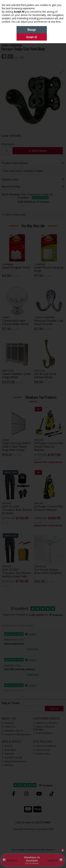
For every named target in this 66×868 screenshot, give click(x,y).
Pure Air (7, 746)
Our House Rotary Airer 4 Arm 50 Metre (48, 571)
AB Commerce (48, 850)
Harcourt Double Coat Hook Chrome (49, 322)
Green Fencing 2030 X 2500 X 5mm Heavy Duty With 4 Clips (16, 446)
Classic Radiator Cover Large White (17, 375)
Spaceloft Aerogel (12, 758)
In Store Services (43, 733)
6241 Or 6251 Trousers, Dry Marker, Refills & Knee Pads (17, 573)
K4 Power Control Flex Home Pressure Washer (49, 446)
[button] (62, 72)
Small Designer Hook (16, 267)
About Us (8, 723)
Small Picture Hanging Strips (49, 269)
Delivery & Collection (45, 723)
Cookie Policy (42, 754)
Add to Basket (38, 151)
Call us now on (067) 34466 (33, 822)
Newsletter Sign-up (13, 731)
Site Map (7, 765)
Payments (8, 754)
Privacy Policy (42, 750)
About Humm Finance (14, 761)
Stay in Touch (10, 703)
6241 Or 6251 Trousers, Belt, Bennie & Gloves (17, 510)
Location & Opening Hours (17, 734)
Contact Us (9, 727)
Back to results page (15, 215)
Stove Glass (9, 750)
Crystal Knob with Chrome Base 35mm (15, 322)
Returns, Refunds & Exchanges (44, 728)
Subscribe (54, 709)
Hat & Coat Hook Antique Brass (45, 375)
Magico (22, 850)
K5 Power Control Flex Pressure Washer (49, 508)
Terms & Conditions (45, 746)
